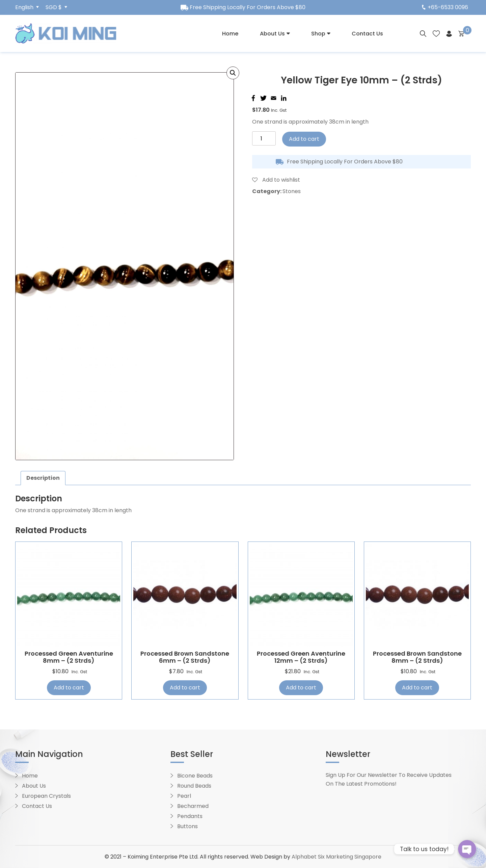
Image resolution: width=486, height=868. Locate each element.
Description (43, 478)
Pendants (190, 816)
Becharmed (193, 806)
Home (230, 34)
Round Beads (194, 786)
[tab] (43, 478)
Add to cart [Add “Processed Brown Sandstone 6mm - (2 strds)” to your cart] (185, 688)
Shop (318, 34)
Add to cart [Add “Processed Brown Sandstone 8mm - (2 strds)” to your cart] (417, 688)
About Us (272, 34)
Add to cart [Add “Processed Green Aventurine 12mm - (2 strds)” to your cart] (301, 688)
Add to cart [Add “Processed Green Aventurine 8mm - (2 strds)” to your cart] (69, 688)
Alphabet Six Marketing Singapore (336, 857)
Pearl (184, 796)
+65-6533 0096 (445, 7)
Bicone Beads (195, 776)
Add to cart (304, 139)
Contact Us (367, 34)
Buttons (187, 826)
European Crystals (46, 796)
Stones (292, 191)
